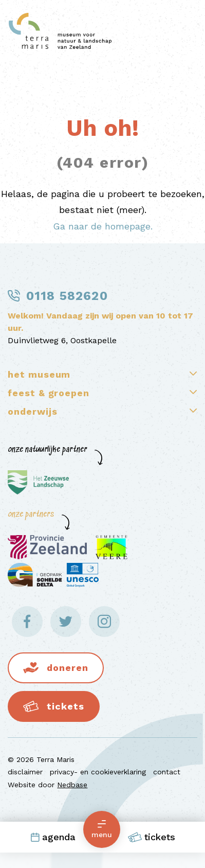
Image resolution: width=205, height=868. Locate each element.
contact (167, 772)
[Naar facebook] (27, 622)
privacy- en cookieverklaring (98, 772)
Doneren (67, 668)
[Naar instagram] (104, 622)
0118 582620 (67, 296)
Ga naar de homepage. (103, 226)
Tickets (152, 837)
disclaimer (25, 772)
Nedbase (72, 785)
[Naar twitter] (66, 622)
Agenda (53, 837)
